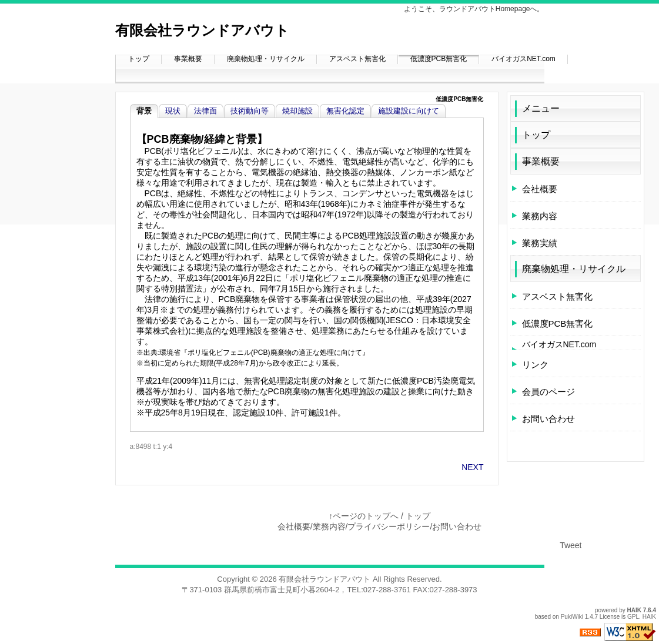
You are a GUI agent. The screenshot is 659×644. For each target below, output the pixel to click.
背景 (144, 111)
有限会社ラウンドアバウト (202, 30)
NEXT (472, 467)
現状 (173, 111)
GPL (633, 617)
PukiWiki (572, 617)
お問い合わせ (548, 419)
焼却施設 (297, 111)
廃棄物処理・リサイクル (266, 59)
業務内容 (540, 216)
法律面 (205, 111)
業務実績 (540, 243)
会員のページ (548, 392)
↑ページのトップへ (364, 516)
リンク (535, 365)
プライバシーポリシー (389, 526)
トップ (139, 59)
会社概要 (540, 189)
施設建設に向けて (409, 111)
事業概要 (188, 59)
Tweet (571, 545)
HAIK (634, 610)
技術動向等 (250, 111)
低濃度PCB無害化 (439, 59)
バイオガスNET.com (523, 59)
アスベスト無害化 (357, 59)
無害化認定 (345, 111)
